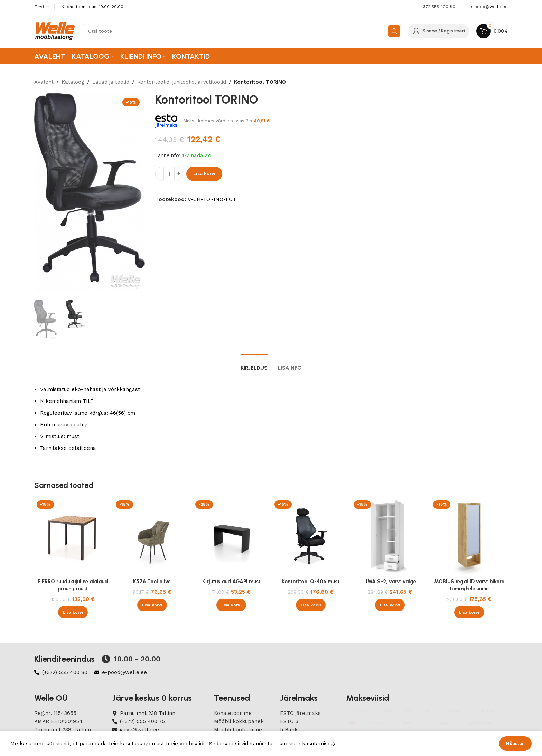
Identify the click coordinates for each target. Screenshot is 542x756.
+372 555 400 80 (438, 7)
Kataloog (73, 82)
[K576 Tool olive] (152, 536)
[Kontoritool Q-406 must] (311, 536)
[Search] (242, 31)
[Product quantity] (169, 174)
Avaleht (44, 82)
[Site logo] (55, 31)
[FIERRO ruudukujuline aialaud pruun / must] (73, 536)
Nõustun (515, 743)
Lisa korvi (204, 174)
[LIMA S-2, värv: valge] (390, 536)
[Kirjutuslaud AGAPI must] (231, 536)
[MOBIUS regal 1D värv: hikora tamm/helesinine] (469, 536)
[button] (73, 612)
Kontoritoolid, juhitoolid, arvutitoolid (182, 82)
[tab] (254, 364)
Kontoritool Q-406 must (311, 582)
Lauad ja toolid (111, 82)
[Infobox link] (489, 7)
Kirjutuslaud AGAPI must (231, 582)
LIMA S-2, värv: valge (390, 582)
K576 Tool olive (152, 582)
